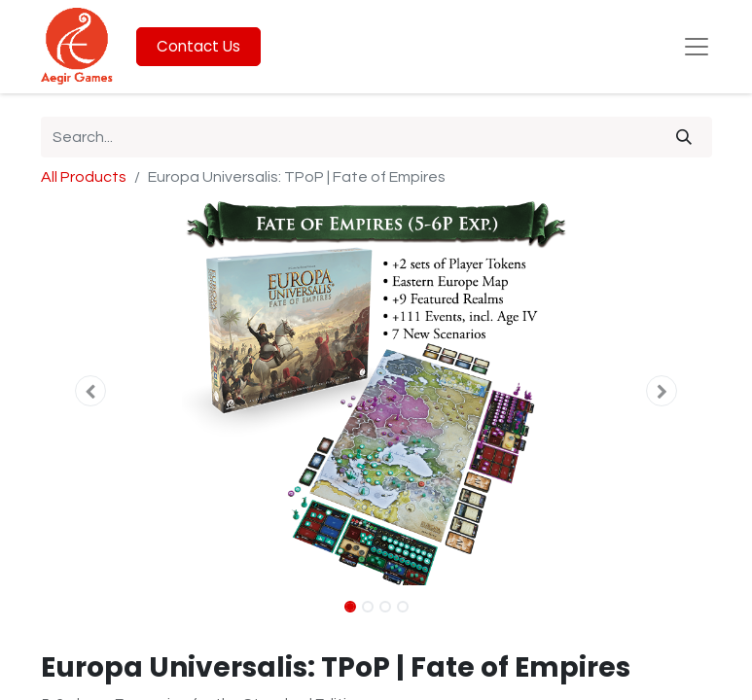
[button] (91, 391)
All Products (84, 177)
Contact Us (198, 46)
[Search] (684, 137)
